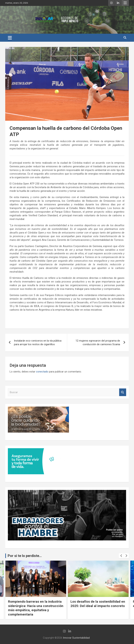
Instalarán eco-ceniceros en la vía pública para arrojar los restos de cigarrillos (38, 342)
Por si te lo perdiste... (25, 556)
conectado (42, 372)
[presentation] (121, 556)
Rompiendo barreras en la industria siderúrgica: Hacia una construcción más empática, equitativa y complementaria (36, 608)
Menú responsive (125, 3)
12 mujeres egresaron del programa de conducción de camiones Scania (98, 342)
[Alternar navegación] (10, 38)
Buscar (123, 392)
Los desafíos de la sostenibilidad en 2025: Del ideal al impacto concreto (98, 604)
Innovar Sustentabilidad (76, 638)
